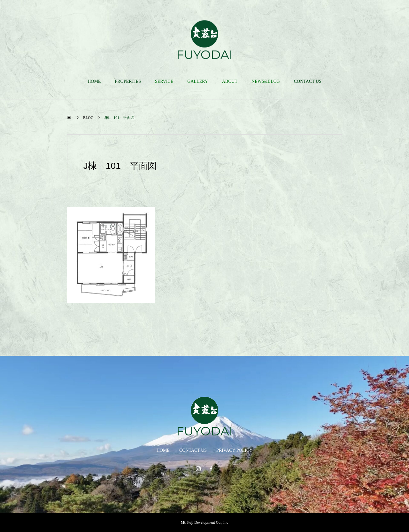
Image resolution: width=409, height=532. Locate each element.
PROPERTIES (128, 81)
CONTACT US (308, 81)
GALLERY (198, 81)
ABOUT (230, 81)
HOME (94, 81)
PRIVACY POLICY (234, 450)
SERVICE (164, 81)
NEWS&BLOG (266, 81)
